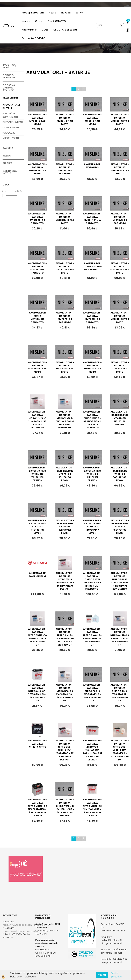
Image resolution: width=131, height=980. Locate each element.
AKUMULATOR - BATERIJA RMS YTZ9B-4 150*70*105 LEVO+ (120, 527)
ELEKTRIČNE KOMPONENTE (10, 115)
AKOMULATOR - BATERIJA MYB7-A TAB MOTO (120, 367)
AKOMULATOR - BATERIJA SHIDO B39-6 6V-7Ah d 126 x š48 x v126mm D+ (92, 693)
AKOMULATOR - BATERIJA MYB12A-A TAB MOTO (37, 169)
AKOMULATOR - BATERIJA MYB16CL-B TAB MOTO (65, 218)
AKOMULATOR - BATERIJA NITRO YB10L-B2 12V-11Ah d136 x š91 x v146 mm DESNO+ (92, 807)
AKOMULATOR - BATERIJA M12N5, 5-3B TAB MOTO (120, 218)
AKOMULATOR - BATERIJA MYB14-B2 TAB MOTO (92, 367)
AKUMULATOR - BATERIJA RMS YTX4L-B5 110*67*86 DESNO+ (120, 418)
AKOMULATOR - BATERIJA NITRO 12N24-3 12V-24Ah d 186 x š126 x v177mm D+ (37, 420)
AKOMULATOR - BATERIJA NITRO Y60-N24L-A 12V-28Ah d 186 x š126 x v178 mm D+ (120, 750)
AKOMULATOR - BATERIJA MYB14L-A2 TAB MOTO (120, 169)
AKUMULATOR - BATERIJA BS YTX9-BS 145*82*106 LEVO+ (120, 474)
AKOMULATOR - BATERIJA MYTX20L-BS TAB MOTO (92, 317)
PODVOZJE (9, 133)
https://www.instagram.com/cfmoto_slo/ (25, 931)
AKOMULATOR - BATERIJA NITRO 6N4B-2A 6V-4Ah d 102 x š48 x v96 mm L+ (120, 637)
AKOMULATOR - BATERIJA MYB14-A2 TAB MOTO (65, 367)
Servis (79, 13)
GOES (45, 30)
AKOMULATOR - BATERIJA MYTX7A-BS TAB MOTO (65, 317)
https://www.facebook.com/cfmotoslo (24, 925)
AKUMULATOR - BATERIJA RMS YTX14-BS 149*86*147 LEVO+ (92, 527)
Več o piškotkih (117, 975)
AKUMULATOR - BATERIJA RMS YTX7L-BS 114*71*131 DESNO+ (92, 474)
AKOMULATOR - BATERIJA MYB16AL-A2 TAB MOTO (37, 218)
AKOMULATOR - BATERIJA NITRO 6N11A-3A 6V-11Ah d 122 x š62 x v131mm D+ (37, 637)
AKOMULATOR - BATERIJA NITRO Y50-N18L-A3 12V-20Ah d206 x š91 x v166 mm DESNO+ (92, 750)
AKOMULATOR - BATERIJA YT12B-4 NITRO (37, 744)
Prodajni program (33, 13)
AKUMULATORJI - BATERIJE (12, 107)
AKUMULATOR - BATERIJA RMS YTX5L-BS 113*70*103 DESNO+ (37, 474)
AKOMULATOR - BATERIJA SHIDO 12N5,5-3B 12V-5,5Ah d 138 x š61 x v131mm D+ (92, 420)
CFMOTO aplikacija (65, 30)
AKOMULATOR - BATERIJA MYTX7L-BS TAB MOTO (65, 268)
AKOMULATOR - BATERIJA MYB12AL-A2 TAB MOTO (65, 169)
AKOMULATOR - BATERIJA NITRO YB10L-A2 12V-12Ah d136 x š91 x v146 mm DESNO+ (37, 807)
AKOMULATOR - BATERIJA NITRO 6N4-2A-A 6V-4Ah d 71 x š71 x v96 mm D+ (92, 637)
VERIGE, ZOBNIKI (11, 138)
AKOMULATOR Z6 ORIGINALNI (37, 575)
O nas (39, 21)
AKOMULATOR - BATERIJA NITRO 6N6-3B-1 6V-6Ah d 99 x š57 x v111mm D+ (37, 693)
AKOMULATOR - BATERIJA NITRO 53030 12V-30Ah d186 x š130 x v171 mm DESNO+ (120, 581)
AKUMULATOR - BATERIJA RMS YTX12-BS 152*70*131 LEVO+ (65, 527)
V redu (102, 975)
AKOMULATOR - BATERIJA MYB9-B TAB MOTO (92, 119)
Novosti (66, 13)
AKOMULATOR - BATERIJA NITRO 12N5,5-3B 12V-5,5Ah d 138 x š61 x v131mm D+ (65, 420)
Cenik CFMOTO (57, 21)
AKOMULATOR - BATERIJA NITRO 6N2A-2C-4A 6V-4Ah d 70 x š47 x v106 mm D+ (65, 637)
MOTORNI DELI (11, 128)
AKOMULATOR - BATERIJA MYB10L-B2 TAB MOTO (37, 367)
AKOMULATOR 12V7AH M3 (92, 166)
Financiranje (29, 30)
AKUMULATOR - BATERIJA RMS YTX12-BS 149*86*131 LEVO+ (37, 527)
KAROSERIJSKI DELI (13, 122)
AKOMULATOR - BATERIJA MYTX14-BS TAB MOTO (120, 268)
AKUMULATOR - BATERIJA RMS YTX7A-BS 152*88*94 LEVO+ (65, 474)
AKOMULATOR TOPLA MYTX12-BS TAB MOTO (92, 266)
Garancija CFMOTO (34, 38)
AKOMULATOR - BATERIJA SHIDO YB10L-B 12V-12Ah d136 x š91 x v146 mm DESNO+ (65, 807)
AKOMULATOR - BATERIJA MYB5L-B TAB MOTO (65, 119)
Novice (26, 21)
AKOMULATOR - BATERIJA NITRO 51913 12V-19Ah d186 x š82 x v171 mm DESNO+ (65, 581)
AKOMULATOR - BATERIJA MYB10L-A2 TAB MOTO (120, 119)
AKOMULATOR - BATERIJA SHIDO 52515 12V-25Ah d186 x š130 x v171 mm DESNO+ (92, 581)
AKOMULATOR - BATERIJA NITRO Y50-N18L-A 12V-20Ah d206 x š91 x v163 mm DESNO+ (65, 750)
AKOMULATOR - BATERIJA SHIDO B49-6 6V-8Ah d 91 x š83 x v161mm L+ (120, 693)
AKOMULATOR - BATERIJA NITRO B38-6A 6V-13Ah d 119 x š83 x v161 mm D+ (65, 693)
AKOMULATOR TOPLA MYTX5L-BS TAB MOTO (37, 317)
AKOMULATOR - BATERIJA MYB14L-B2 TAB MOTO (120, 317)
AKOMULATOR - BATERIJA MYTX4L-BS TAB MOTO (37, 268)
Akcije (52, 13)
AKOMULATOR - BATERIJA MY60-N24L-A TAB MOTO (92, 218)
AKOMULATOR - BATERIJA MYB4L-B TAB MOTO (37, 119)
